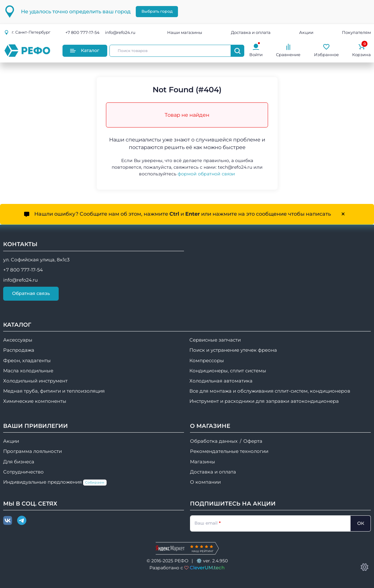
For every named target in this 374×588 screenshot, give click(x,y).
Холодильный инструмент (35, 381)
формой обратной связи (206, 174)
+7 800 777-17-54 (82, 32)
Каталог (85, 50)
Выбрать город (157, 11)
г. (27, 32)
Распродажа (19, 350)
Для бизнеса (19, 462)
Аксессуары (18, 340)
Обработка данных (214, 441)
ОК (361, 523)
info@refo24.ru (120, 32)
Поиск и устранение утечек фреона (233, 350)
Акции (306, 32)
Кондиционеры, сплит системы (228, 371)
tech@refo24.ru (235, 167)
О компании (205, 482)
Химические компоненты (35, 401)
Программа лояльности (33, 451)
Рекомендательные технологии (229, 451)
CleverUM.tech (207, 568)
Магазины (203, 462)
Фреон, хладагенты (27, 361)
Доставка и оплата (251, 32)
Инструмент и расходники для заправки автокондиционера (264, 401)
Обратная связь (31, 293)
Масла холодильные (28, 371)
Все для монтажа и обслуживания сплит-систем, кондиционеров (270, 391)
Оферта (253, 441)
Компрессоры (207, 361)
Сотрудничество (23, 472)
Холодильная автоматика (221, 381)
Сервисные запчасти (215, 340)
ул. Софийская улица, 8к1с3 (36, 260)
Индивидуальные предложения (55, 482)
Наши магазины (185, 32)
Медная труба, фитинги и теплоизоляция (54, 391)
